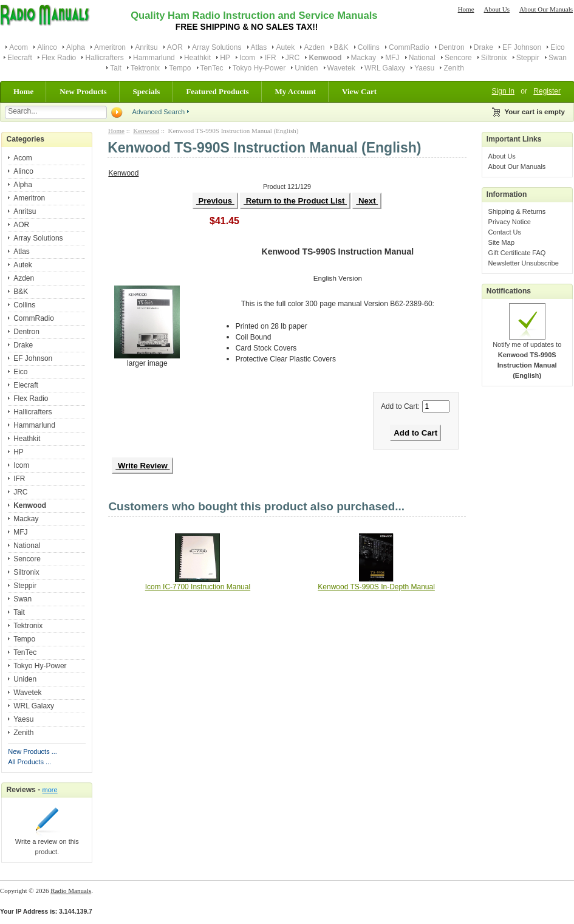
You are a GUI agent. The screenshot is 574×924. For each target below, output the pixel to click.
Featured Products (217, 91)
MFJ (392, 58)
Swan (558, 58)
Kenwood (146, 131)
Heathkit (197, 58)
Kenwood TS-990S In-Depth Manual (376, 587)
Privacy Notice (510, 222)
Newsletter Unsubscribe (524, 263)
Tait (116, 68)
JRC (292, 58)
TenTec (212, 68)
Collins (369, 47)
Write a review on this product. (47, 843)
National (422, 58)
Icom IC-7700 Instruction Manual (198, 587)
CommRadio (409, 47)
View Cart (359, 91)
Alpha (76, 47)
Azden (314, 47)
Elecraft (20, 58)
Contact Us (505, 232)
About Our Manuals (546, 9)
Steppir (528, 58)
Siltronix (494, 58)
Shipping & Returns (517, 211)
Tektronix (145, 68)
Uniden (306, 68)
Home (466, 9)
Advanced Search (158, 112)
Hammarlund (154, 58)
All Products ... (29, 762)
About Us (497, 9)
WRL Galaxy (385, 68)
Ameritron (110, 47)
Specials (147, 91)
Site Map (501, 242)
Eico (557, 47)
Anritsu (146, 47)
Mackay (364, 58)
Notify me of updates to (527, 356)
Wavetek (341, 68)
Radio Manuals (71, 891)
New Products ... (32, 751)
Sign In (503, 91)
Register (547, 91)
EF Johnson (522, 47)
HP (225, 58)
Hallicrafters (104, 58)
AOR (175, 47)
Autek (285, 47)
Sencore (458, 58)
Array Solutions (217, 47)
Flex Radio (59, 58)
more (50, 790)
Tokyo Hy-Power (259, 68)
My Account (296, 91)
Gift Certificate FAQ (517, 253)
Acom (19, 47)
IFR (270, 58)
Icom (247, 58)
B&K (341, 47)
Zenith (453, 68)
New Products (83, 91)
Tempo (180, 68)
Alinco (47, 47)
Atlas (259, 47)
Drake (483, 47)
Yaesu (424, 68)
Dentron (452, 47)
